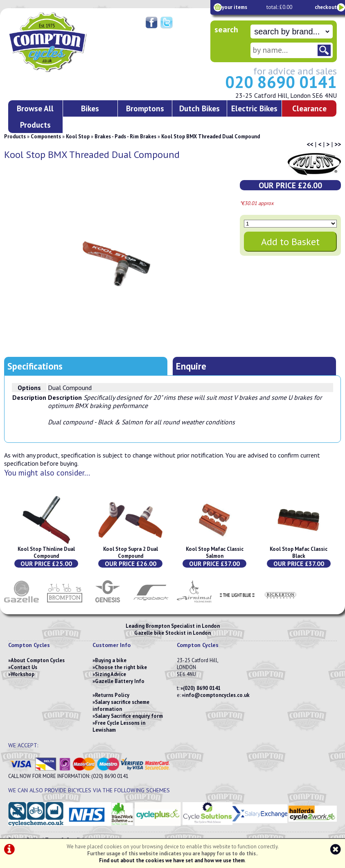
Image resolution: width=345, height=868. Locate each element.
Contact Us (24, 667)
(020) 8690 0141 (202, 688)
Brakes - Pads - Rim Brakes (125, 136)
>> (338, 144)
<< (310, 144)
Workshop (23, 674)
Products (15, 136)
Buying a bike (111, 660)
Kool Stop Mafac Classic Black (299, 552)
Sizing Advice (110, 674)
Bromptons (145, 108)
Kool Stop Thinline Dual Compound (46, 552)
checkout (326, 7)
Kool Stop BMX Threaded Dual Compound (211, 136)
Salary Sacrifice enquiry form (129, 716)
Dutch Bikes (200, 108)
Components (46, 136)
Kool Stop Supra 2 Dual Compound (131, 552)
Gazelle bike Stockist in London (172, 633)
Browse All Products (35, 116)
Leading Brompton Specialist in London (173, 626)
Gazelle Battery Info (120, 681)
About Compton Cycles (38, 660)
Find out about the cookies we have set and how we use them (172, 860)
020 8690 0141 (281, 82)
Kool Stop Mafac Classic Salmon (215, 552)
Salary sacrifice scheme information (121, 706)
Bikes (90, 108)
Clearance (309, 108)
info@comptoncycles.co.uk (217, 695)
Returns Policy (112, 695)
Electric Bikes (254, 108)
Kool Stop (78, 136)
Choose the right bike (121, 667)
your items (235, 7)
